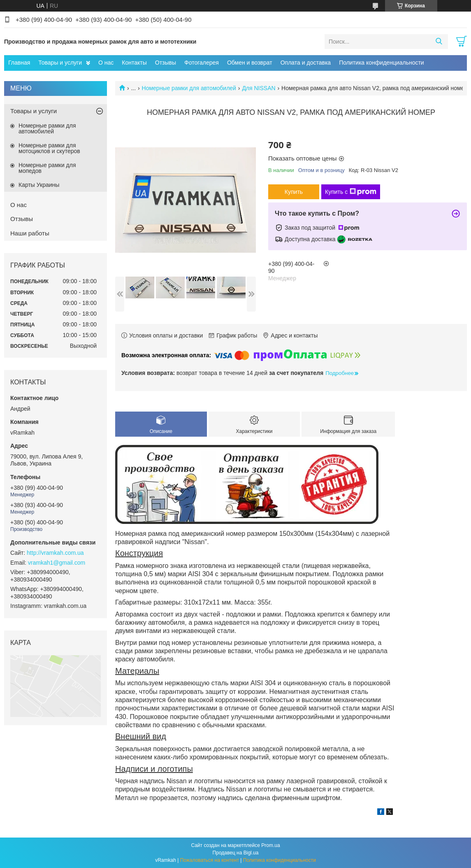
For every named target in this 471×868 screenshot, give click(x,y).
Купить (294, 192)
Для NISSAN (259, 88)
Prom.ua (270, 845)
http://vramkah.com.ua (55, 553)
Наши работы (30, 233)
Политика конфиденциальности (382, 63)
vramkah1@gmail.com (57, 563)
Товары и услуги (60, 63)
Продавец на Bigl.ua (236, 853)
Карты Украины (39, 185)
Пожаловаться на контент (210, 860)
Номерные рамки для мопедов (47, 168)
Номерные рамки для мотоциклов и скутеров (49, 148)
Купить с (351, 192)
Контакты (134, 63)
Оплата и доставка (306, 63)
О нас (106, 63)
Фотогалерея (202, 63)
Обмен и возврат (250, 63)
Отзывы (166, 63)
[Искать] (439, 42)
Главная (19, 63)
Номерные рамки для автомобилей (189, 88)
